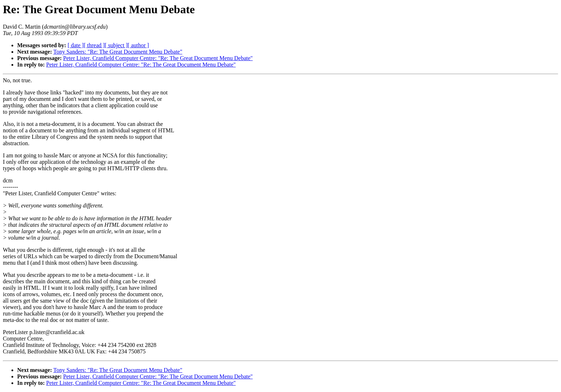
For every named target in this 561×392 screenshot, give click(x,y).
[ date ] (76, 45)
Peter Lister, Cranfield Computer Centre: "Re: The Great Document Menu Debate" (158, 58)
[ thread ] (94, 45)
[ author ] (138, 45)
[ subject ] (116, 45)
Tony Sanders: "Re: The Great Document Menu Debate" (118, 52)
